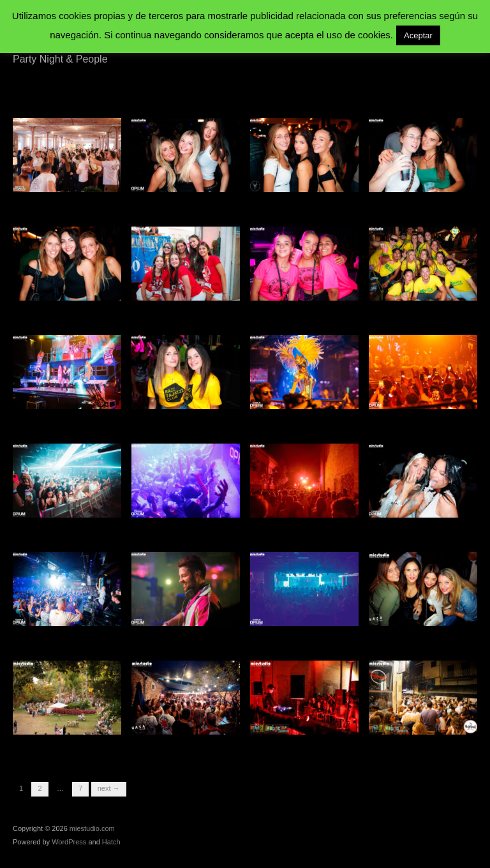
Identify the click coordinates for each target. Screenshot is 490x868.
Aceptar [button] (418, 35)
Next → (109, 788)
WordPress (69, 842)
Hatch (111, 842)
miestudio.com (92, 828)
